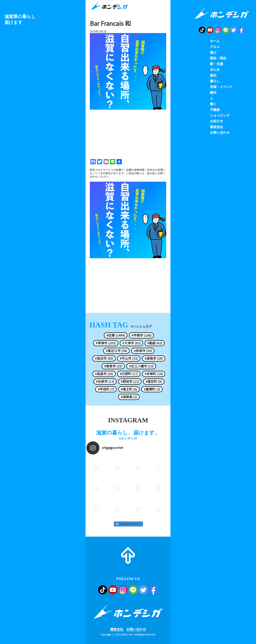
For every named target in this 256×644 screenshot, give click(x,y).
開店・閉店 (218, 58)
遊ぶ (213, 52)
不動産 (215, 110)
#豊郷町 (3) (152, 389)
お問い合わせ (136, 629)
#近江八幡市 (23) (141, 366)
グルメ (215, 47)
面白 (213, 75)
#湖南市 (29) (154, 358)
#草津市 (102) (106, 343)
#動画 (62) (155, 343)
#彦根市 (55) (143, 351)
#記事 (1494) (116, 335)
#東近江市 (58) (116, 351)
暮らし (215, 81)
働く (213, 104)
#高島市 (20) (104, 374)
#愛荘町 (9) (154, 381)
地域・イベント (221, 87)
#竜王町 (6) (129, 389)
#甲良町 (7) (106, 389)
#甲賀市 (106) (141, 335)
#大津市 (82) (131, 343)
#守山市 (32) (129, 358)
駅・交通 (216, 64)
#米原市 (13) (105, 381)
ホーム (215, 41)
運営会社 (117, 629)
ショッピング (220, 115)
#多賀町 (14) (154, 374)
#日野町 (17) (129, 374)
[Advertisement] (128, 133)
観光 (213, 92)
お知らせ (216, 121)
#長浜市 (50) (104, 358)
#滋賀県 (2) (129, 397)
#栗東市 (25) (113, 366)
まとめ (215, 70)
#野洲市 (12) (130, 381)
